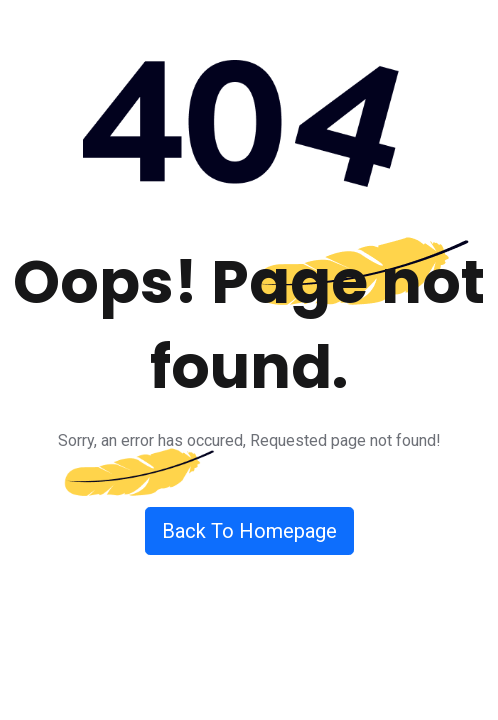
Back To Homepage (249, 531)
